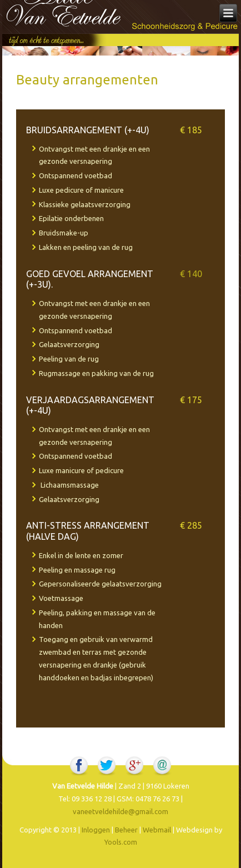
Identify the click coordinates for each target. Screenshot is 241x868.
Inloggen (96, 830)
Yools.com (121, 842)
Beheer (126, 830)
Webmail (157, 830)
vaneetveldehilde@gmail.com (120, 811)
